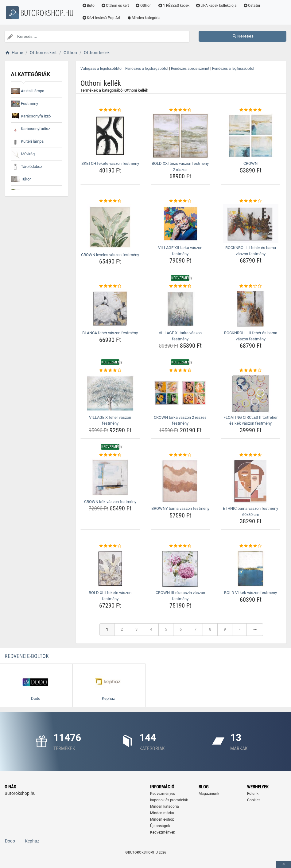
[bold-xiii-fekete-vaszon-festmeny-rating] (110, 546)
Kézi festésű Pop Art (108, 18)
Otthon (150, 6)
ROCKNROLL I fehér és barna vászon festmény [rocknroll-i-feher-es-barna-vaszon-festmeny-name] (251, 251)
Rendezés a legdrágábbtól (147, 69)
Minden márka (162, 813)
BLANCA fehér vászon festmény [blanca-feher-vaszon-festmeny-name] (110, 333)
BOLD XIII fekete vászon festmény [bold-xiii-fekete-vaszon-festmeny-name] (110, 596)
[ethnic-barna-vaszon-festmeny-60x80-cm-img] (250, 481)
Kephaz (32, 841)
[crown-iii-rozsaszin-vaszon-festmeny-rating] (180, 546)
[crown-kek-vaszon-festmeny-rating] (110, 455)
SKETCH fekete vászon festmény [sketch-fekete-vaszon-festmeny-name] (110, 163)
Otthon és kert (122, 6)
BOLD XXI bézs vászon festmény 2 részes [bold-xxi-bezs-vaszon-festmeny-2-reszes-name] (180, 166)
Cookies (254, 800)
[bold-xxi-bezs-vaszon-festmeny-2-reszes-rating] (180, 110)
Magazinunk (209, 794)
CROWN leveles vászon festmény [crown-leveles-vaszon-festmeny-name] (110, 255)
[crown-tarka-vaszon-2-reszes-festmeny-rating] (180, 371)
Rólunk (253, 794)
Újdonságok (160, 826)
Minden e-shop (162, 819)
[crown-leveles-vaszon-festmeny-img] (110, 227)
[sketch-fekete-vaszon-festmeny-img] (110, 136)
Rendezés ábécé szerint (190, 69)
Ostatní (258, 6)
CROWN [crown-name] (250, 163)
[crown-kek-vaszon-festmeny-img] (110, 478)
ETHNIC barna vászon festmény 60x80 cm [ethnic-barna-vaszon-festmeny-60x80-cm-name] (250, 511)
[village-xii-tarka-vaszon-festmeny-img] (180, 224)
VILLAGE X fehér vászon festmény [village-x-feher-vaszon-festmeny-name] (110, 420)
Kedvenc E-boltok (27, 656)
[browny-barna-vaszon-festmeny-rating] (180, 455)
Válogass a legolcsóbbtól (101, 69)
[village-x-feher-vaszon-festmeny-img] (110, 393)
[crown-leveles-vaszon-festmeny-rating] (110, 201)
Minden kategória (150, 18)
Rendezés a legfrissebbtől (233, 69)
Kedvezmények (163, 832)
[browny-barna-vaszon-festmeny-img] (180, 481)
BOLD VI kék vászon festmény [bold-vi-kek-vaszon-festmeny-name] (250, 593)
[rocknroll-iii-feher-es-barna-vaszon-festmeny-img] (250, 309)
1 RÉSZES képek (180, 6)
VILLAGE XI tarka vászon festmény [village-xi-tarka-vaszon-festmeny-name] (180, 336)
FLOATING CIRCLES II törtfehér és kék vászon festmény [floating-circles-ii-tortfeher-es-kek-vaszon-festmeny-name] (250, 420)
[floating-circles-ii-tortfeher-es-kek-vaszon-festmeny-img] (250, 393)
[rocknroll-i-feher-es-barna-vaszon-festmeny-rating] (250, 201)
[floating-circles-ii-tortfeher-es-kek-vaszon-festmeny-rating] (250, 371)
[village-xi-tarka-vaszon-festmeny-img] (180, 309)
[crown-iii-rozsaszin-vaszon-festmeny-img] (180, 569)
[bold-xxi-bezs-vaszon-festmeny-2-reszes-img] (180, 136)
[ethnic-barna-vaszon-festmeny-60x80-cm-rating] (250, 455)
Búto (95, 6)
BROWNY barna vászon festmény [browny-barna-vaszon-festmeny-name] (180, 508)
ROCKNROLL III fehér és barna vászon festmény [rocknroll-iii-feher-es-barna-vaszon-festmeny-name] (251, 336)
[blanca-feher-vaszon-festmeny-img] (110, 309)
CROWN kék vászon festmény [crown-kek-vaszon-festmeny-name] (110, 502)
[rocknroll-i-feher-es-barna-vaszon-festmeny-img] (250, 224)
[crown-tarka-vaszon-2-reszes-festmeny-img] (180, 393)
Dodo (10, 841)
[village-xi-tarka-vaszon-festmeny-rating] (180, 286)
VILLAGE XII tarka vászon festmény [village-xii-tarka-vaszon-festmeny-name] (180, 251)
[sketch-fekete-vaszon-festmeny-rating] (110, 110)
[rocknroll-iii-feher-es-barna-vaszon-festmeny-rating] (250, 286)
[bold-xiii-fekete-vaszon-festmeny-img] (110, 569)
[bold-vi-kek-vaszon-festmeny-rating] (250, 546)
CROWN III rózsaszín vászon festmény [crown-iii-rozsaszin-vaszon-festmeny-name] (180, 596)
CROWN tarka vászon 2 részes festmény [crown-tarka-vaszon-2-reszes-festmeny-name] (180, 420)
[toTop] (283, 864)
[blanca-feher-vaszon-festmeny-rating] (110, 286)
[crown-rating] (250, 110)
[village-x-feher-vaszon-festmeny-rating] (110, 371)
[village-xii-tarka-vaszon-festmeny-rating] (180, 201)
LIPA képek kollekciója (223, 6)
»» (255, 629)
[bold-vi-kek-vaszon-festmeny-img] (250, 569)
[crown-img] (250, 136)
